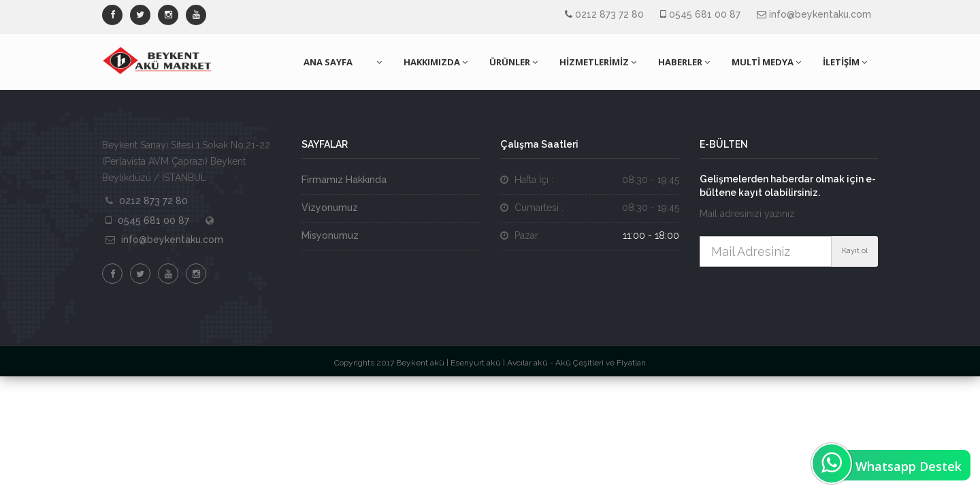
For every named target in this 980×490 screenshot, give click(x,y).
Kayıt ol (855, 251)
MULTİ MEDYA (766, 62)
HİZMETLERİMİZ (598, 62)
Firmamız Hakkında (344, 180)
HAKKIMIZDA (436, 62)
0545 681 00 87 (705, 14)
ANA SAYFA (328, 62)
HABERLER (684, 62)
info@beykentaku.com (820, 14)
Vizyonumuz (330, 208)
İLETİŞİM (845, 62)
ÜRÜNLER (513, 62)
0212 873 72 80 (609, 14)
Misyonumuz (330, 235)
